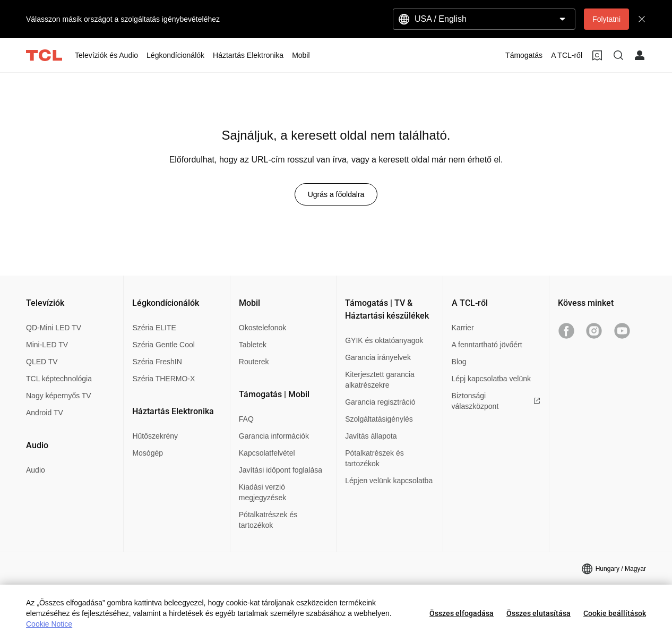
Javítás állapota (371, 436)
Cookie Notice (49, 624)
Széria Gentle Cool (163, 345)
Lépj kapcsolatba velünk (491, 379)
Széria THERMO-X (163, 379)
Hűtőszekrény (155, 436)
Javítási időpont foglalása (281, 470)
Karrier (463, 328)
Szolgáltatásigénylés (379, 419)
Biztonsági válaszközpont (496, 401)
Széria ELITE (154, 328)
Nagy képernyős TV (59, 396)
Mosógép (148, 453)
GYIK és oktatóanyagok (384, 340)
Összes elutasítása (539, 613)
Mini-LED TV (47, 345)
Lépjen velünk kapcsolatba (389, 481)
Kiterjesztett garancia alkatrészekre (380, 380)
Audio (36, 470)
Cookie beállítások (615, 613)
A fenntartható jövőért (487, 345)
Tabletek (253, 345)
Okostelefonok (263, 328)
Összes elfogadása (462, 613)
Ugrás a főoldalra (336, 194)
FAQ (246, 419)
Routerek (254, 362)
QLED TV (42, 362)
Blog (459, 362)
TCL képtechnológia (59, 379)
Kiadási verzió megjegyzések (263, 492)
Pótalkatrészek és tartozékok (268, 520)
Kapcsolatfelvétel (267, 453)
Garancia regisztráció (380, 402)
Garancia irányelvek (378, 357)
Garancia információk (274, 436)
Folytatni (606, 19)
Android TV (45, 413)
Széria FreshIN (157, 362)
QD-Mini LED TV (54, 328)
